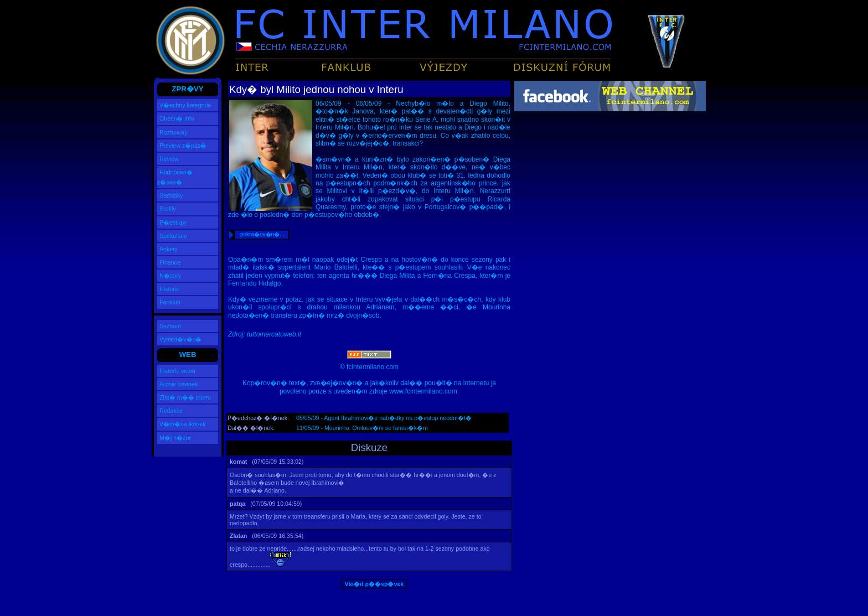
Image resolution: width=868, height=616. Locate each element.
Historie (169, 289)
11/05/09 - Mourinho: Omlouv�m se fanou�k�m (362, 428)
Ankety (169, 249)
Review (169, 159)
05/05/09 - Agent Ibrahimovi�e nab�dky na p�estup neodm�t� (384, 418)
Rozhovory (174, 132)
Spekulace (173, 236)
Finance (170, 262)
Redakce (171, 411)
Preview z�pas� (183, 146)
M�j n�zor (175, 438)
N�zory (170, 276)
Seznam (170, 326)
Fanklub (170, 302)
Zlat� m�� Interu (185, 397)
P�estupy (173, 222)
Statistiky (171, 195)
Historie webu (177, 371)
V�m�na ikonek (183, 424)
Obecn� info (177, 118)
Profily (168, 209)
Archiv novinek (179, 384)
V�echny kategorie (185, 105)
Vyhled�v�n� (180, 339)
